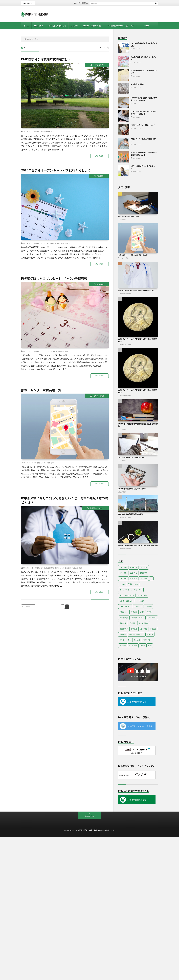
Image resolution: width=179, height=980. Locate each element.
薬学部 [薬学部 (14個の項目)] (143, 646)
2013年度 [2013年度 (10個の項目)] (123, 567)
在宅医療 (68, 568)
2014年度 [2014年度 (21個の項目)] (134, 567)
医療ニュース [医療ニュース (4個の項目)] (152, 618)
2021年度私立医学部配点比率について (132, 489)
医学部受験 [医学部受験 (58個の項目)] (124, 618)
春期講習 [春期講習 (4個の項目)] (150, 634)
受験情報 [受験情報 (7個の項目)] (132, 623)
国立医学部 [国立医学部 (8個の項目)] (124, 629)
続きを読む (100, 156)
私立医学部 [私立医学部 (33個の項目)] (133, 646)
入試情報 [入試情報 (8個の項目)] (148, 606)
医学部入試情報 (126, 517)
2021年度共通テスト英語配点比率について (134, 457)
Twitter (146, 26)
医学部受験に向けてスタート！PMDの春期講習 (54, 279)
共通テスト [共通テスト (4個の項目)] (124, 612)
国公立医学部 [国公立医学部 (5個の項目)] (144, 623)
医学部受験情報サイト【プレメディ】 (123, 26)
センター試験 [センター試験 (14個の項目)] (142, 595)
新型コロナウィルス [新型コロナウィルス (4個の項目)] (136, 634)
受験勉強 (54, 351)
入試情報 (75, 26)
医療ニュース (59, 568)
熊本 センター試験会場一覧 (41, 390)
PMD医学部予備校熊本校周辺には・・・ (49, 59)
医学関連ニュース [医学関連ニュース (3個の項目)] (137, 618)
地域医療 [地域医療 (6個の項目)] (134, 629)
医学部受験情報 (126, 293)
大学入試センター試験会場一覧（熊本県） (134, 255)
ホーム (26, 26)
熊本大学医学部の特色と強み (129, 216)
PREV (28, 607)
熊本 (52, 131)
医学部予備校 (45, 131)
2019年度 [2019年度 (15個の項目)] (123, 579)
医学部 (58, 243)
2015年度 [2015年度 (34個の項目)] (144, 567)
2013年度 (37, 568)
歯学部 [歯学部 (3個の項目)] (122, 640)
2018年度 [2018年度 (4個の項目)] (144, 573)
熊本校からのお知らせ (57, 26)
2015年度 (37, 131)
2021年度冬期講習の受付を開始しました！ (93, 3)
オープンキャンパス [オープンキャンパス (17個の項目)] (127, 595)
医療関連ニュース (97, 508)
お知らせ (100, 284)
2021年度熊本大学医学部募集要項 (131, 514)
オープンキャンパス (47, 243)
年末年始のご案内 (137, 84)
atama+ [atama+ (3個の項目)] (122, 584)
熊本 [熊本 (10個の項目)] (129, 640)
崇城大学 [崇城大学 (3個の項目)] (153, 629)
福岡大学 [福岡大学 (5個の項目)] (123, 646)
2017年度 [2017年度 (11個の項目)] (134, 573)
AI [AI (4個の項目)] (151, 579)
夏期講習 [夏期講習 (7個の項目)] (144, 629)
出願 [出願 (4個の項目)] (142, 612)
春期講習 (61, 351)
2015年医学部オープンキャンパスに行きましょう (56, 170)
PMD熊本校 (39, 26)
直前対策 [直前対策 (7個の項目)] (147, 640)
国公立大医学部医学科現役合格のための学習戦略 (136, 290)
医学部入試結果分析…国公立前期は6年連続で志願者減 (138, 545)
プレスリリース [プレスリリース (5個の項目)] (125, 606)
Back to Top (90, 816)
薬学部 (67, 243)
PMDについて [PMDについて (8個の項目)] (133, 584)
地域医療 (75, 568)
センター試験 (98, 396)
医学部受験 (50, 568)
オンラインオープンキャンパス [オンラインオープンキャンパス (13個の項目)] (131, 590)
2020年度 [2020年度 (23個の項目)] (134, 579)
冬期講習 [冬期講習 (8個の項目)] (134, 612)
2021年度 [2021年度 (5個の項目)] (144, 579)
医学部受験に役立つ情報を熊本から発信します (97, 830)
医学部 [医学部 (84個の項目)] (149, 612)
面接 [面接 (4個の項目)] (150, 646)
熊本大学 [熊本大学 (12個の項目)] (137, 640)
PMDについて (98, 65)
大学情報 (123, 219)
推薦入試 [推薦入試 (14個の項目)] (123, 634)
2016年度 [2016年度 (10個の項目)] (123, 573)
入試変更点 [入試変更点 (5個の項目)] (138, 606)
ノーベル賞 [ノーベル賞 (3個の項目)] (140, 601)
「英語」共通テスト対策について (143, 125)
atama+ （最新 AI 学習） (93, 26)
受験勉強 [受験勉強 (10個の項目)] (123, 623)
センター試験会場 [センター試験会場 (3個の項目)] (126, 601)
